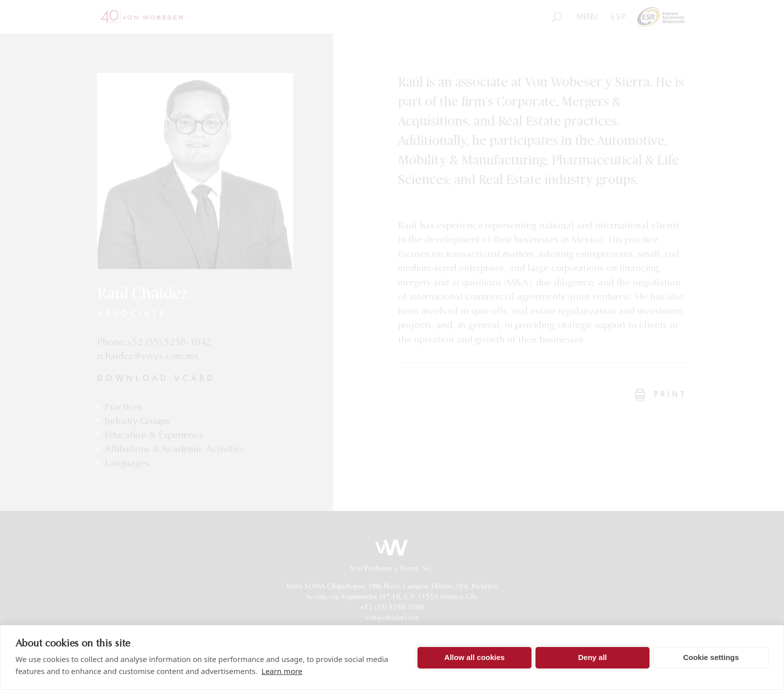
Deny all (592, 657)
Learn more (282, 671)
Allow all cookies (475, 657)
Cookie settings (711, 657)
